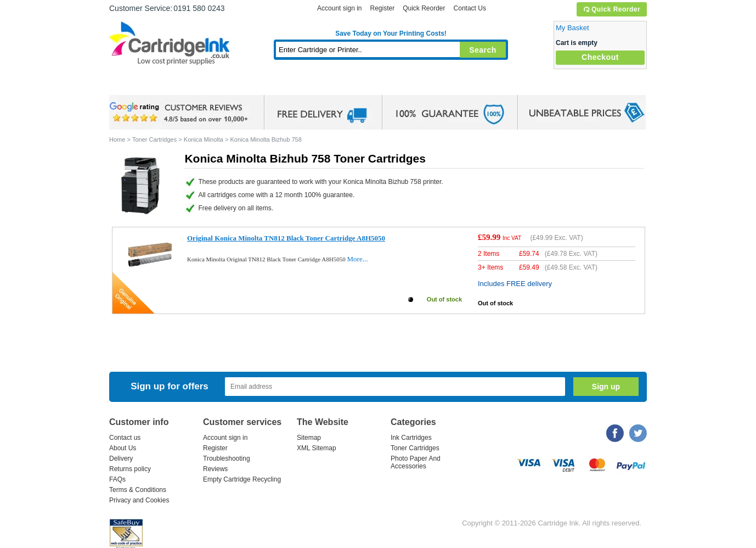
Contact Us (470, 8)
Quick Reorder (611, 9)
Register (382, 8)
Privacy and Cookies (139, 500)
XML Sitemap (317, 448)
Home (131, 85)
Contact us (125, 438)
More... (358, 259)
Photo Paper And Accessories (416, 462)
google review (180, 113)
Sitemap (309, 438)
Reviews (215, 469)
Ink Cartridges (193, 85)
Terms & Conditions (138, 490)
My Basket (572, 28)
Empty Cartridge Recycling (242, 479)
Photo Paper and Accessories (394, 85)
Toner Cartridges (277, 85)
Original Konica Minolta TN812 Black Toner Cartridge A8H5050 (286, 238)
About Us (123, 448)
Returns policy (130, 469)
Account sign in (339, 8)
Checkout (600, 57)
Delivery (121, 458)
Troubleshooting (227, 458)
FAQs (117, 479)
